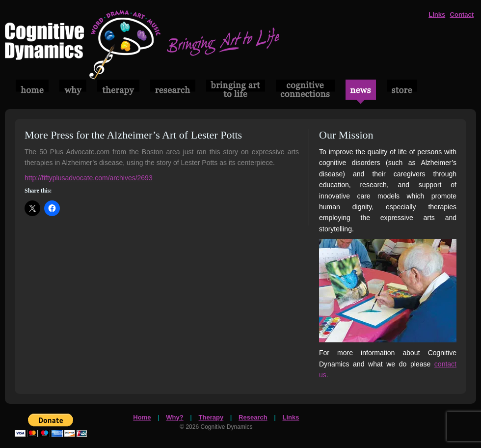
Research (253, 417)
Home (142, 417)
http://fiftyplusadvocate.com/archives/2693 (89, 178)
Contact (462, 14)
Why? (174, 417)
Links (437, 14)
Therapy (211, 417)
